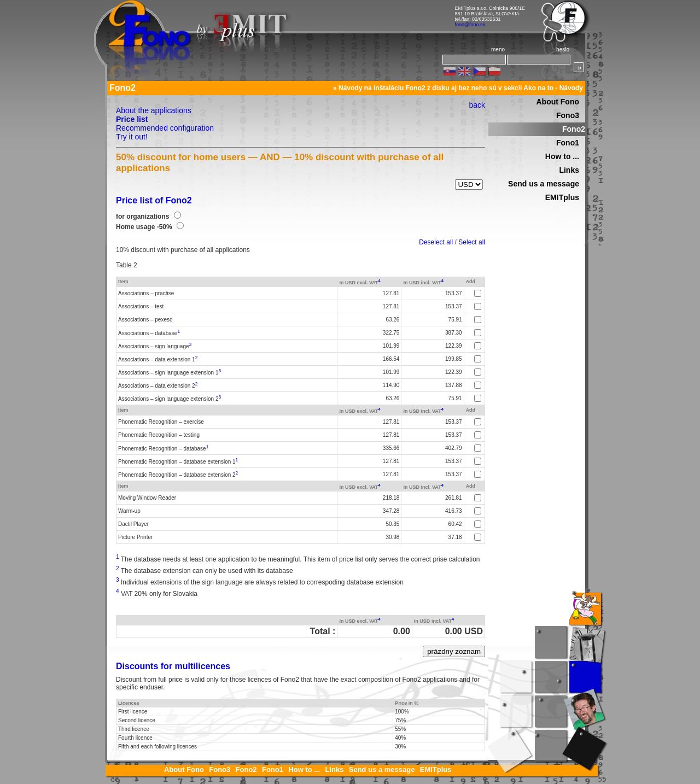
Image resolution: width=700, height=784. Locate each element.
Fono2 (574, 129)
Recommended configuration (165, 128)
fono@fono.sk (470, 25)
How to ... (562, 156)
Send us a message (544, 184)
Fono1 (568, 143)
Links (569, 170)
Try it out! (132, 137)
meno (498, 49)
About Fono (558, 102)
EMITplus (562, 197)
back (477, 105)
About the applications (154, 110)
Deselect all (436, 242)
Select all (472, 242)
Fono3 (568, 115)
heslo (563, 49)
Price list (132, 119)
